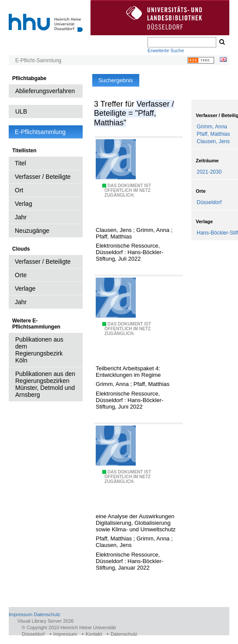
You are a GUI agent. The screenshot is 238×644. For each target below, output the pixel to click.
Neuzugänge (32, 231)
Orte (21, 275)
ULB (21, 111)
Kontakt (94, 634)
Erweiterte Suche (166, 50)
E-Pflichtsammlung (40, 132)
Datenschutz (47, 614)
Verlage (25, 288)
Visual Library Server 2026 (45, 621)
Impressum (20, 614)
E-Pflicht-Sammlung (38, 60)
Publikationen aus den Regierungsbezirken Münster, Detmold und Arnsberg (45, 384)
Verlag (23, 204)
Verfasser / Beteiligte (43, 177)
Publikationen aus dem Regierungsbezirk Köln (39, 350)
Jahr (21, 217)
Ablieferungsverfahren (45, 91)
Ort (19, 190)
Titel (20, 163)
